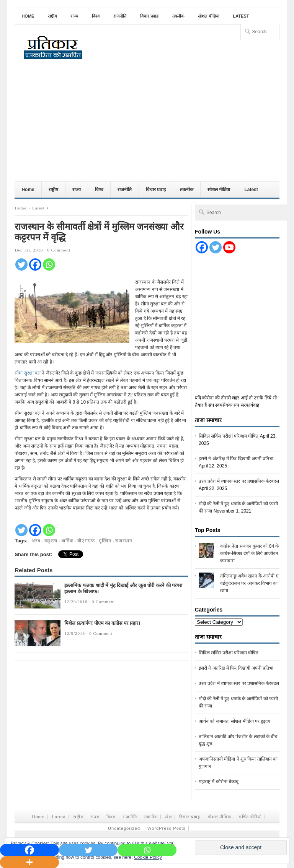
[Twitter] (21, 264)
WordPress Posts (167, 828)
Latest (241, 16)
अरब (36, 541)
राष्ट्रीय (52, 16)
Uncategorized (124, 828)
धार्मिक (67, 541)
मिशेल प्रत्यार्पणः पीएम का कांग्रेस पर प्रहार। (102, 623)
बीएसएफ (86, 541)
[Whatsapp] (49, 264)
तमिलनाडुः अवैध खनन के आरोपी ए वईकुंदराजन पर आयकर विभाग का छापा (249, 583)
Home (28, 16)
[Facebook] (35, 264)
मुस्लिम (105, 541)
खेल (168, 817)
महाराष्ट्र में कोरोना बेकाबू (219, 782)
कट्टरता (51, 541)
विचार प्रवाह (149, 16)
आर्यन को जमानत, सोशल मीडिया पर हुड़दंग (234, 721)
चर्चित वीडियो (250, 817)
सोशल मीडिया (208, 16)
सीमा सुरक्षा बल (28, 373)
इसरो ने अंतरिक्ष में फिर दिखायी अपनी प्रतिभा (236, 459)
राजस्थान (124, 541)
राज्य (74, 16)
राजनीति (120, 16)
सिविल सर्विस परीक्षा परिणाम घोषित (229, 436)
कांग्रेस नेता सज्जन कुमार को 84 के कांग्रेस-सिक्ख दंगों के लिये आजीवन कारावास (249, 553)
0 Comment (59, 250)
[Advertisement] (147, 124)
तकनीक (178, 16)
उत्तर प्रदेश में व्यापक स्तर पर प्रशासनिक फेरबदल (239, 481)
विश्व (96, 16)
